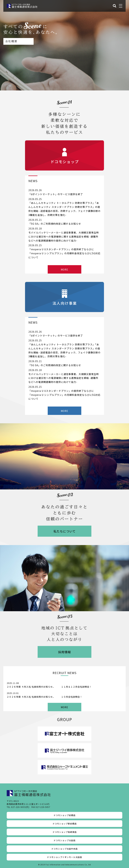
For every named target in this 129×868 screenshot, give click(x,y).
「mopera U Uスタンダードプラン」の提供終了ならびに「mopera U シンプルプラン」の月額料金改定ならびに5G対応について (64, 253)
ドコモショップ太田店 (64, 840)
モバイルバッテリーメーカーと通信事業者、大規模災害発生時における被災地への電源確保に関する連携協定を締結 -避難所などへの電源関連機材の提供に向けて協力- (64, 237)
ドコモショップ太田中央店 (64, 849)
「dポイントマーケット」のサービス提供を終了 (56, 194)
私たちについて (64, 531)
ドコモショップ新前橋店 (65, 824)
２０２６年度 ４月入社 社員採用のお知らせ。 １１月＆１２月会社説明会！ (49, 687)
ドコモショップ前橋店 (64, 815)
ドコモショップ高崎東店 (65, 832)
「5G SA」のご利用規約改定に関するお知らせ (55, 224)
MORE (64, 270)
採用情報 (64, 652)
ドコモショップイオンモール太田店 (64, 857)
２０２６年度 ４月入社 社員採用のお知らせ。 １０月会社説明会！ (45, 697)
